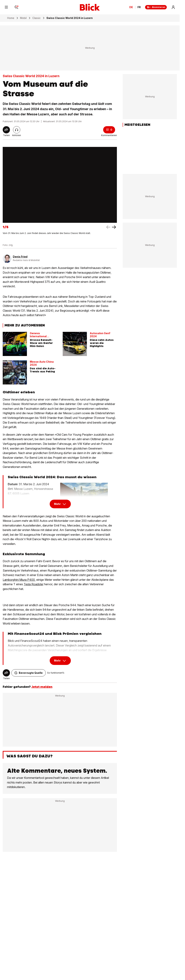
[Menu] (6, 7)
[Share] (6, 130)
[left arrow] (114, 227)
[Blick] (90, 7)
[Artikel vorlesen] (17, 130)
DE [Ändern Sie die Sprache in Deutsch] (131, 7)
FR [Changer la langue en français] (139, 7)
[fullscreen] (60, 185)
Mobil (23, 18)
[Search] (16, 7)
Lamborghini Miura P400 (19, 580)
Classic (36, 18)
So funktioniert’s (56, 673)
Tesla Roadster (34, 584)
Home (11, 18)
